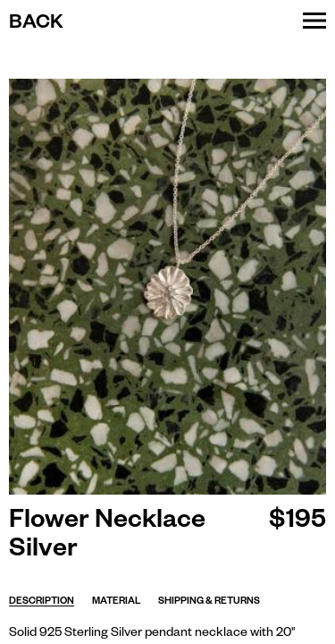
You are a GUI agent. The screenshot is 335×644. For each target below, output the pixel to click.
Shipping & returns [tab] (209, 602)
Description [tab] (42, 602)
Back (36, 25)
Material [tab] (116, 602)
